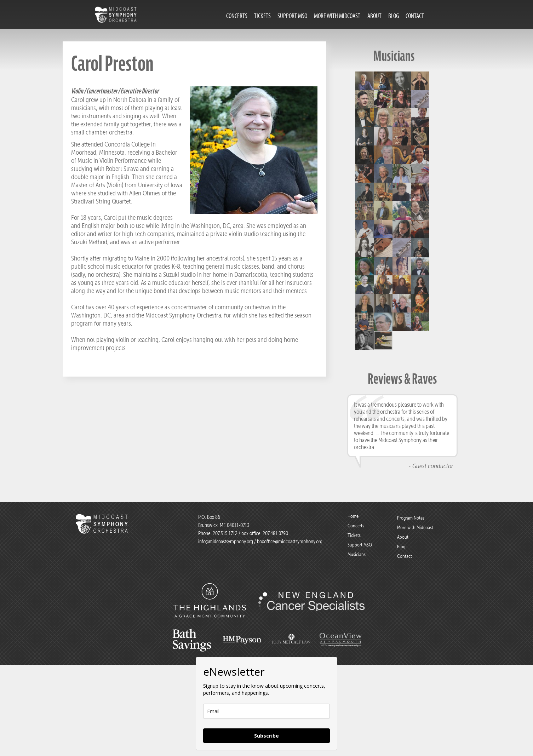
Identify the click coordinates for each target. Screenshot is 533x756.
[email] (266, 711)
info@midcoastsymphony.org (226, 542)
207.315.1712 (225, 533)
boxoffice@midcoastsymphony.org (290, 542)
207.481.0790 (275, 533)
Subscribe (266, 736)
